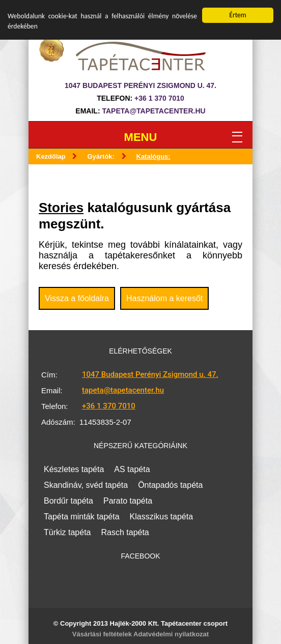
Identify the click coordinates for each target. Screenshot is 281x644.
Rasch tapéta (125, 532)
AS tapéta (132, 469)
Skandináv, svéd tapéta (86, 485)
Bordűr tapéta (68, 501)
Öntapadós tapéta (170, 485)
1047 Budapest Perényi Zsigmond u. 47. (150, 374)
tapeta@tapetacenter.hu (153, 111)
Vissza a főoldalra (77, 298)
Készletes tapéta (74, 469)
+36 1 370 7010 (159, 98)
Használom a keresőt (164, 298)
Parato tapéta (128, 501)
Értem (237, 15)
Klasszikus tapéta (162, 517)
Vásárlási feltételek (102, 634)
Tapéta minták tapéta (82, 517)
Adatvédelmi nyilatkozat (171, 634)
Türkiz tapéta (67, 532)
